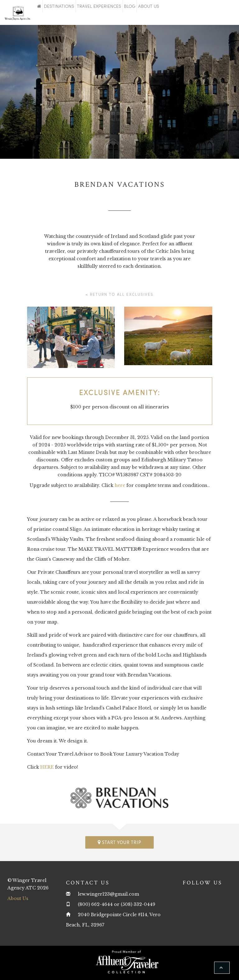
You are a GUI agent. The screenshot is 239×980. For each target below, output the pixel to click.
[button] (222, 968)
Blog (130, 6)
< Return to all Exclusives (119, 294)
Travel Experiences (99, 6)
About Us (149, 6)
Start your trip (119, 842)
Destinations (59, 6)
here (120, 485)
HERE (47, 767)
